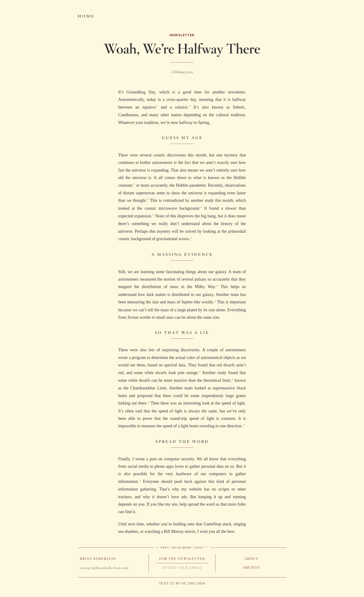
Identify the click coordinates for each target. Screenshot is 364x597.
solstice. (182, 107)
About (252, 559)
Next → (201, 547)
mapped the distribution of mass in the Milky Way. (167, 287)
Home (86, 15)
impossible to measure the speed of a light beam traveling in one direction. (180, 426)
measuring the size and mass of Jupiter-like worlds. (171, 302)
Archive (252, 567)
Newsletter (182, 35)
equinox (149, 107)
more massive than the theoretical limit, (198, 380)
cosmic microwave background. (172, 208)
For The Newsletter (182, 559)
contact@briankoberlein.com (104, 568)
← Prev (162, 547)
